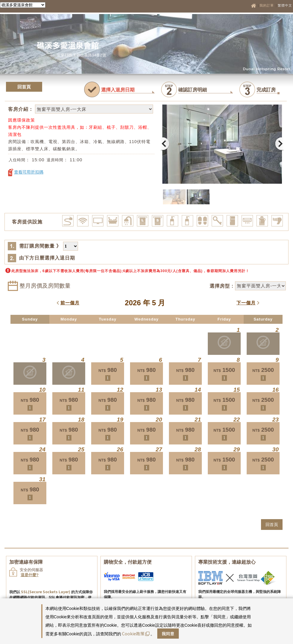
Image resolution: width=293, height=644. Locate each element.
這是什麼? (30, 575)
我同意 (168, 634)
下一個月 (246, 303)
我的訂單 (267, 5)
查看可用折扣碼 (29, 172)
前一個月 (70, 303)
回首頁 (24, 87)
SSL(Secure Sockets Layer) (46, 592)
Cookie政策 (136, 634)
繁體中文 (285, 5)
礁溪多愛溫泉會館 (68, 45)
